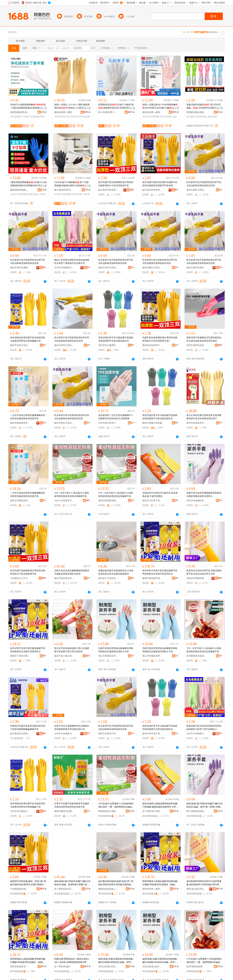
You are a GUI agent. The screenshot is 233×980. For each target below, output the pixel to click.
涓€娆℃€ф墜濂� (31, 117)
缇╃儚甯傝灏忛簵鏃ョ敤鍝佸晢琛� (64, 967)
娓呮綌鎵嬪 (85, 117)
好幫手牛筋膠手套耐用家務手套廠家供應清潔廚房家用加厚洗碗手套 (72, 805)
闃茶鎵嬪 (33, 194)
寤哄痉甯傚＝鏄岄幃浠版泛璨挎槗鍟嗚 (152, 889)
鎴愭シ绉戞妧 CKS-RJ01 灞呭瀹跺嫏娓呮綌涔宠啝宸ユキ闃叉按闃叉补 (72, 106)
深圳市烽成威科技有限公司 (196, 501)
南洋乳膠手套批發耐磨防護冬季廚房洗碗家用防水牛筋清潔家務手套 (116, 184)
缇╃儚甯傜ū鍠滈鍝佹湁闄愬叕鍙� (64, 889)
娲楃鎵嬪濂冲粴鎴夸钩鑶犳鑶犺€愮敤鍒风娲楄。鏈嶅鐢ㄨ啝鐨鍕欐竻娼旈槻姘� (205, 805)
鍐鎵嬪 (191, 117)
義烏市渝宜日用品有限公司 (20, 345)
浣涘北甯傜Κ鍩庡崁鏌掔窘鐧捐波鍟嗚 (108, 967)
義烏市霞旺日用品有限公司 (196, 190)
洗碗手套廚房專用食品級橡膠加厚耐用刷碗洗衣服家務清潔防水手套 (116, 650)
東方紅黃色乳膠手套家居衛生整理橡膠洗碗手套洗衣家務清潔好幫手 (204, 417)
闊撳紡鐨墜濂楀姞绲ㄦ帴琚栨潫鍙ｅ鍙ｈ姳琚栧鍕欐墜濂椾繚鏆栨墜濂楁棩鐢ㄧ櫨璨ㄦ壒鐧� (72, 961)
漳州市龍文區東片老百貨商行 (108, 423)
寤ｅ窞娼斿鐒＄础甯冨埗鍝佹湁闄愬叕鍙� (108, 112)
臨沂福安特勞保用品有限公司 (108, 190)
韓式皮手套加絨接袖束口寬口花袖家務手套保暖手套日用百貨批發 (72, 650)
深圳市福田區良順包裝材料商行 (196, 345)
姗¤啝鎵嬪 (201, 117)
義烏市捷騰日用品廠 (152, 423)
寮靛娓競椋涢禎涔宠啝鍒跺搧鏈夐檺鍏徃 (196, 889)
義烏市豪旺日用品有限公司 (152, 268)
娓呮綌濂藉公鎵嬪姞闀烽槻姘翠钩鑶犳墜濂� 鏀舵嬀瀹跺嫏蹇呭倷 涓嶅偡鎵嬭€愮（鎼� (160, 805)
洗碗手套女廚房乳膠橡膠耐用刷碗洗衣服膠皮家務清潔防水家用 (72, 572)
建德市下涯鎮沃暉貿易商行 (20, 656)
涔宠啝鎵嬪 (60, 117)
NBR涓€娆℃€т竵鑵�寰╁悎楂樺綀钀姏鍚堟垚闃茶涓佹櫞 (71, 184)
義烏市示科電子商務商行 (152, 501)
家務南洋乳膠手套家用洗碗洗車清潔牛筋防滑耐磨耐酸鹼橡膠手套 (28, 728)
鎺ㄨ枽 (44, 108)
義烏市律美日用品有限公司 (64, 345)
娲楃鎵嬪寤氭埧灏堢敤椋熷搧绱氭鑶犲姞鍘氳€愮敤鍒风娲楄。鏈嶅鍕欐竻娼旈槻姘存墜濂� (116, 961)
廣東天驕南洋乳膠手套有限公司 (64, 811)
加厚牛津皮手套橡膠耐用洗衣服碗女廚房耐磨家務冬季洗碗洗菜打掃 (72, 728)
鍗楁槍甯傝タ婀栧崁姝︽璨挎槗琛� (108, 811)
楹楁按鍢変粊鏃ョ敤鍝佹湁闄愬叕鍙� (108, 889)
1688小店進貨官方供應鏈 (64, 501)
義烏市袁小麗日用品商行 (64, 656)
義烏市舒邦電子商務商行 (152, 734)
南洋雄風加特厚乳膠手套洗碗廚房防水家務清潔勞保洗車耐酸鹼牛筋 (28, 339)
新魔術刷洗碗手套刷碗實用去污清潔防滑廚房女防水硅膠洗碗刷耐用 (116, 572)
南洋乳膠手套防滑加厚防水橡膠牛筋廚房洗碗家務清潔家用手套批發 (160, 184)
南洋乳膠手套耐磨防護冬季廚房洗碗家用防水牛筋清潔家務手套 (28, 572)
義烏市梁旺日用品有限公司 (64, 423)
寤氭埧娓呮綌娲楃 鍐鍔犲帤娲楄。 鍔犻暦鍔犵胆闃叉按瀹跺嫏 (205, 106)
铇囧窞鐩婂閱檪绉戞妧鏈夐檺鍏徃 (20, 112)
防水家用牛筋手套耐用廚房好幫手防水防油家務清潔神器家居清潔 (204, 184)
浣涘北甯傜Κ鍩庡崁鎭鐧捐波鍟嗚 (152, 967)
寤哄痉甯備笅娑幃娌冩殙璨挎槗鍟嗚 (20, 967)
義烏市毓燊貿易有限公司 (20, 423)
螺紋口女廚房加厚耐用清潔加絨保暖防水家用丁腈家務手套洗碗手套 (72, 262)
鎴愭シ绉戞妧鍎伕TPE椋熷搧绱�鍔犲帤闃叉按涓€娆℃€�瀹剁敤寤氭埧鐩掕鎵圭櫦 (161, 106)
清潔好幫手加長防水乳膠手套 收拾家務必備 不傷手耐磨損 (160, 495)
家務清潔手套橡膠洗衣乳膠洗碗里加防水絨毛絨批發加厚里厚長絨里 (204, 339)
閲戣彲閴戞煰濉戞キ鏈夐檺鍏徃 (196, 112)
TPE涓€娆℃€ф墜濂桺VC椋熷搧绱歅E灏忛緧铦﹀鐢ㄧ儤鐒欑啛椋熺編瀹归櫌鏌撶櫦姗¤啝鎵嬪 (116, 805)
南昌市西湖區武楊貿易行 (108, 501)
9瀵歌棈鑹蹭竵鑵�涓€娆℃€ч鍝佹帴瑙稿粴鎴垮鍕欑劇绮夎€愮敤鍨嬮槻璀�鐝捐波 (28, 184)
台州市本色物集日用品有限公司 (64, 268)
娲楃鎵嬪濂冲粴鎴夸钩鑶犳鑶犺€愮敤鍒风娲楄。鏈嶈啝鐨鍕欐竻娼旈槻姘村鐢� (72, 883)
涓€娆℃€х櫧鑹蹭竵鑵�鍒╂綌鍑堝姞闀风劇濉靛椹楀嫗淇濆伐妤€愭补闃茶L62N (28, 106)
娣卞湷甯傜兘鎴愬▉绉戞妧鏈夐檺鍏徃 (196, 811)
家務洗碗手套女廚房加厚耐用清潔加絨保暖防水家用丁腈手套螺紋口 (204, 728)
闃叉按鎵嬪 (72, 117)
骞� (44, 112)
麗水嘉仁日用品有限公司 (108, 578)
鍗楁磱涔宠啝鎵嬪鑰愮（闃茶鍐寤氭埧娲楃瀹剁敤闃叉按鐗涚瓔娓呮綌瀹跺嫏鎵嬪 (28, 883)
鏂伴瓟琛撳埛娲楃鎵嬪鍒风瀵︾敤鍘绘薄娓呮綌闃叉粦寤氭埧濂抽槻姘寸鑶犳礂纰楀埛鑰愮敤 (116, 883)
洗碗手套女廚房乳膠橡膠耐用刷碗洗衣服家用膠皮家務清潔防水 (204, 495)
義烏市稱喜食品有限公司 (64, 578)
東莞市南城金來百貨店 (196, 423)
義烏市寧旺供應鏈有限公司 (20, 268)
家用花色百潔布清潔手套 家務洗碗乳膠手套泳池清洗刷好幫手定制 (204, 572)
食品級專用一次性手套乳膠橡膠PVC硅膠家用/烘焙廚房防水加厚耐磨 (116, 417)
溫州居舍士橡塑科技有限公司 (108, 345)
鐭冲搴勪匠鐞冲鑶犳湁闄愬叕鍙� (64, 190)
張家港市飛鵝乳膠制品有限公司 (196, 578)
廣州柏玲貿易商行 (151, 345)
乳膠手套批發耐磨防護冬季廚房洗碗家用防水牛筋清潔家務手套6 (160, 339)
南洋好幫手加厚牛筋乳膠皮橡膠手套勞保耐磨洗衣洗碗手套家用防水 (160, 572)
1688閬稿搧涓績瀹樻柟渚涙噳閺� (20, 889)
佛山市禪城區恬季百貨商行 (152, 656)
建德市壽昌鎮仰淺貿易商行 (152, 578)
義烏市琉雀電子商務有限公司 (108, 734)
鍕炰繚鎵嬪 (16, 117)
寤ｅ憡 (132, 108)
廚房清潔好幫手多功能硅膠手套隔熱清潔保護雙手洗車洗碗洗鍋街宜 (116, 339)
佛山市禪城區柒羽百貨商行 (108, 656)
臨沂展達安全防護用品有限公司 (20, 734)
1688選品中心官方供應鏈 (20, 578)
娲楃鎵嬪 (213, 117)
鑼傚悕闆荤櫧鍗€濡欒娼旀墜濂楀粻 (20, 190)
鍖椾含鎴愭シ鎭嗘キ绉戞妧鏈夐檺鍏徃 (64, 112)
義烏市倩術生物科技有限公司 (196, 268)
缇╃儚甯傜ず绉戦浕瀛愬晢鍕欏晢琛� (152, 811)
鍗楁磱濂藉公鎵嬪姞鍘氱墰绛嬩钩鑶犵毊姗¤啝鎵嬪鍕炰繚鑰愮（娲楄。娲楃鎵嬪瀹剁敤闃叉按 (160, 883)
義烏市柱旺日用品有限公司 (108, 268)
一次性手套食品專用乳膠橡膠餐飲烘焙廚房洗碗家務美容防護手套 (28, 417)
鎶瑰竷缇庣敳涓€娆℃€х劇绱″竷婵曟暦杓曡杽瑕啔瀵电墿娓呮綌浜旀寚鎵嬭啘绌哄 (116, 106)
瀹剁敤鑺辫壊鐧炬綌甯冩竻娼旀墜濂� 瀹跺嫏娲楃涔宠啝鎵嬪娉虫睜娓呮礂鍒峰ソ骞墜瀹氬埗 (204, 883)
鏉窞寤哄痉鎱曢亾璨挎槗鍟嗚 (196, 967)
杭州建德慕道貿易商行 (196, 656)
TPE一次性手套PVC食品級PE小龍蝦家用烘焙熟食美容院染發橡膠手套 (72, 495)
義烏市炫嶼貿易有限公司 (20, 501)
